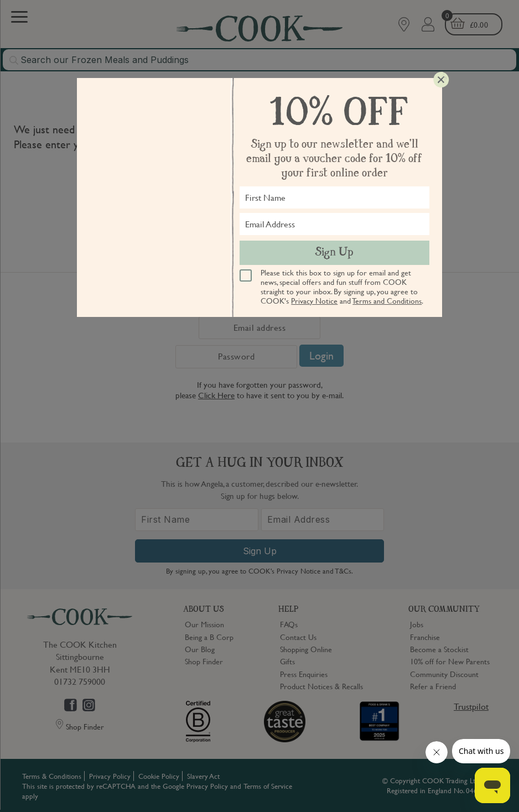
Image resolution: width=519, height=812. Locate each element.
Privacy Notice (314, 300)
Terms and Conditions (387, 300)
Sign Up (334, 253)
